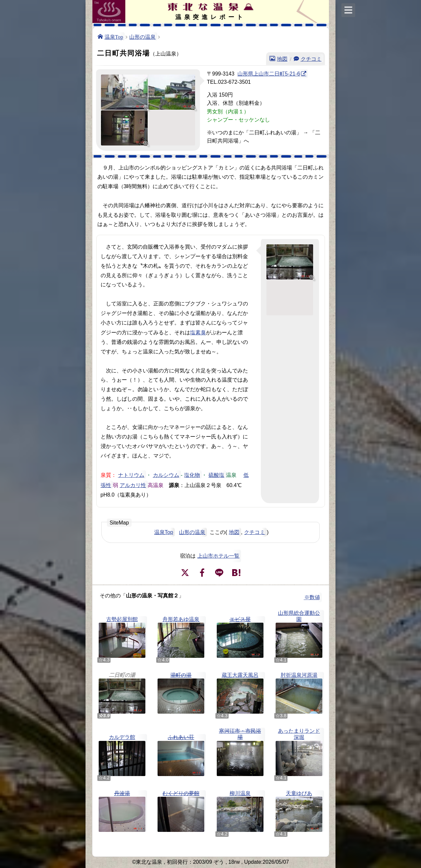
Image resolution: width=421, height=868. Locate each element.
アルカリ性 (133, 485)
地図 (282, 58)
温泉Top (114, 36)
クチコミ (311, 58)
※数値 (312, 597)
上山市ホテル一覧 (218, 556)
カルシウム (166, 475)
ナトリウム (131, 475)
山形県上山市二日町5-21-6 (269, 74)
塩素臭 (198, 332)
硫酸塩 (216, 475)
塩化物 (192, 475)
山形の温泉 (142, 36)
